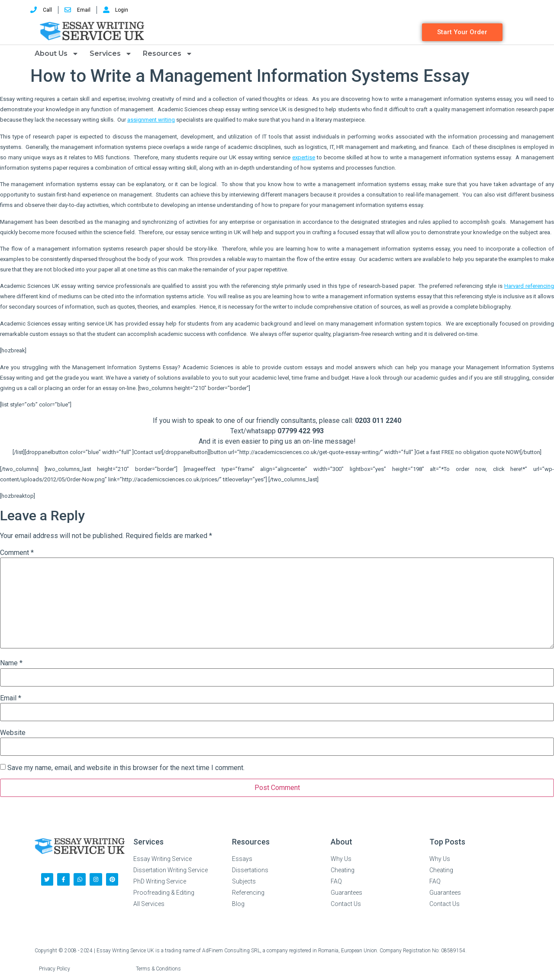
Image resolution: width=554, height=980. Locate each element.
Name (11, 663)
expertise (304, 157)
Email (11, 698)
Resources (168, 54)
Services (111, 54)
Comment (17, 553)
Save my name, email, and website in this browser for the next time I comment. (126, 768)
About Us (57, 54)
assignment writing (151, 120)
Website (13, 733)
